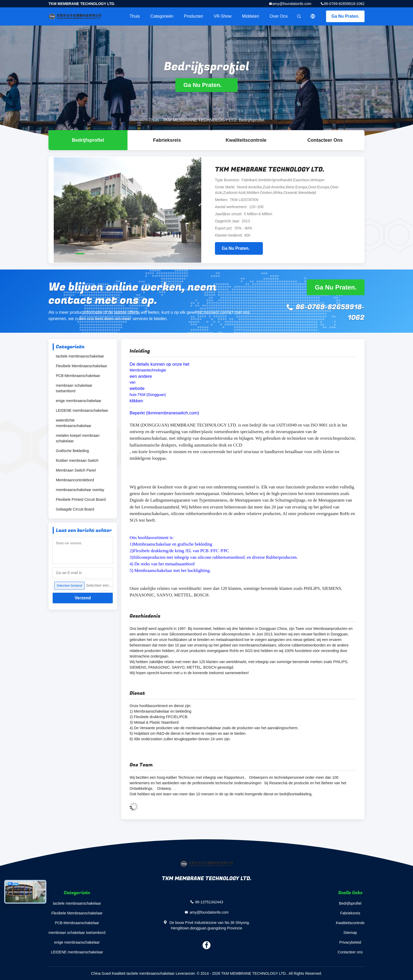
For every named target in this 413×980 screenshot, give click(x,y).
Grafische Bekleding (72, 451)
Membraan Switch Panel (76, 470)
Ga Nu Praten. (345, 16)
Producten (193, 16)
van (133, 382)
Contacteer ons (325, 140)
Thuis (135, 16)
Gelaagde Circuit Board (75, 509)
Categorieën (162, 16)
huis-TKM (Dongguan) (148, 395)
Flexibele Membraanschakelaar (82, 366)
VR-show (223, 16)
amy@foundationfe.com (292, 4)
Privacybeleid (350, 942)
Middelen (251, 16)
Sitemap (350, 933)
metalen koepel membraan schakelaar (78, 438)
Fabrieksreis (167, 140)
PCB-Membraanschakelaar (78, 376)
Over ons (279, 16)
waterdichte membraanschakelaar (74, 423)
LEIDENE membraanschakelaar (82, 410)
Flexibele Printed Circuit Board (81, 499)
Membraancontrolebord (75, 480)
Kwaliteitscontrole (246, 140)
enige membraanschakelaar (79, 401)
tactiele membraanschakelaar (80, 356)
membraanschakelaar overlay (80, 490)
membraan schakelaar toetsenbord (74, 388)
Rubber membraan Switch (77, 460)
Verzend (83, 598)
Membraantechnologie (148, 370)
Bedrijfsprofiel (88, 140)
